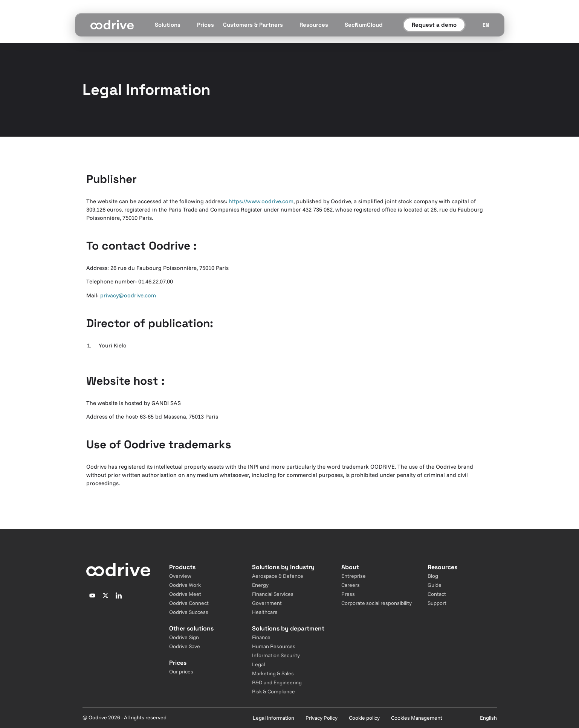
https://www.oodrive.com (261, 201)
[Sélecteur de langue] (486, 25)
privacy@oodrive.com (128, 295)
